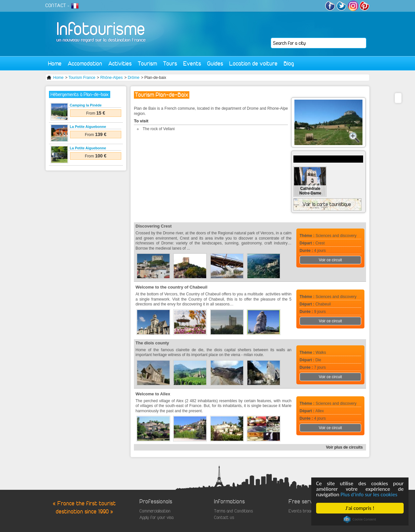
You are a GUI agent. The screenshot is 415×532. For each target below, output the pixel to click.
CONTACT (56, 6)
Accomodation (85, 63)
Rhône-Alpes (111, 78)
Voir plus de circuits (344, 447)
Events (192, 63)
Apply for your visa (156, 518)
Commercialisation (155, 511)
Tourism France (82, 78)
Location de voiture (253, 63)
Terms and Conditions (233, 511)
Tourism (147, 63)
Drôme (134, 78)
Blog (289, 63)
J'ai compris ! (360, 508)
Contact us (224, 518)
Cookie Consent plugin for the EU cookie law (360, 519)
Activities (120, 63)
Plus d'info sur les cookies (369, 495)
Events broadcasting (307, 511)
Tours (170, 63)
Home (55, 63)
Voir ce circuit (330, 260)
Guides (215, 63)
